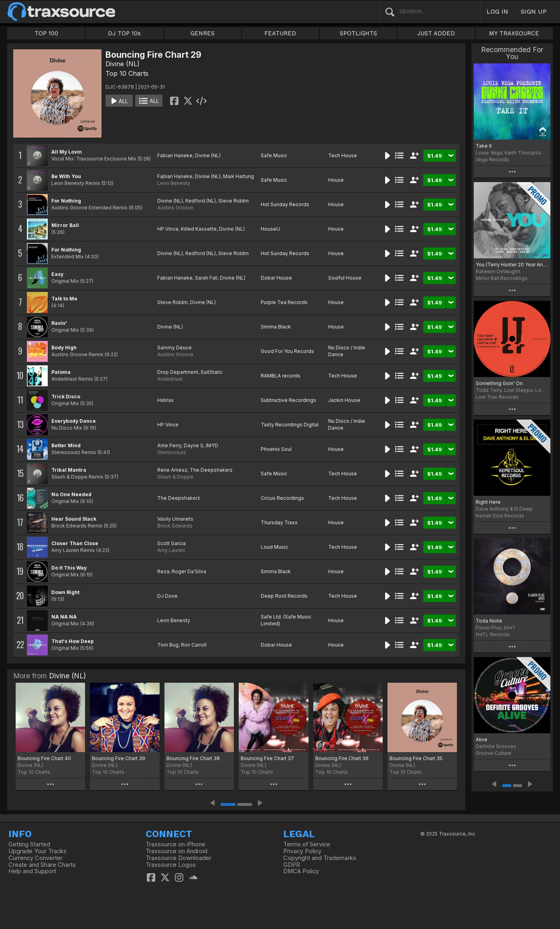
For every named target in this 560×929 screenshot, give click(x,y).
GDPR (292, 865)
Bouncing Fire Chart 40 (44, 758)
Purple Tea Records (284, 302)
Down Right (65, 592)
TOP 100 (46, 33)
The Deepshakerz (211, 470)
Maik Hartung (238, 176)
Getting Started (29, 844)
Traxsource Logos (171, 865)
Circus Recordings (282, 498)
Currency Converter (36, 858)
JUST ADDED (436, 33)
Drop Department (178, 372)
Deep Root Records (284, 596)
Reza (163, 571)
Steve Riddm (233, 201)
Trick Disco (66, 397)
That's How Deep (73, 641)
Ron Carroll (194, 645)
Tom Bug (168, 645)
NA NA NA (64, 617)
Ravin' (59, 323)
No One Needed (71, 494)
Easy (57, 274)
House (336, 180)
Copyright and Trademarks (320, 858)
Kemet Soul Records (500, 516)
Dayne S (194, 445)
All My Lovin (67, 152)
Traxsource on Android (177, 851)
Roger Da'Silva (189, 571)
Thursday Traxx (279, 522)
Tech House (343, 155)
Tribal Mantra (69, 470)
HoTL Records (493, 634)
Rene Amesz (172, 470)
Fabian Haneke (175, 155)
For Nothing (66, 201)
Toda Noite (489, 621)
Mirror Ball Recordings (502, 278)
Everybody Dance (74, 421)
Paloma (61, 372)
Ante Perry (169, 445)
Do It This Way (69, 568)
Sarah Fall (206, 278)
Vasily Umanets (175, 519)
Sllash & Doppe (175, 477)
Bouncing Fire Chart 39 (119, 758)
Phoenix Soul (276, 449)
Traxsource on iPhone (176, 844)
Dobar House (276, 278)
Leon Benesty (174, 183)
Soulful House (345, 278)
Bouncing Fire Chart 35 (416, 758)
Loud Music (274, 547)
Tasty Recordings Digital (290, 425)
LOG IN (497, 11)
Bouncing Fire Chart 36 (342, 758)
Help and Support (32, 871)
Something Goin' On (499, 383)
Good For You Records (287, 351)
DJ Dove (167, 596)
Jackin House (344, 400)
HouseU (270, 229)
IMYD (212, 445)
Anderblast (170, 379)
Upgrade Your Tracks (38, 851)
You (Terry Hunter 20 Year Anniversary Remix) (512, 265)
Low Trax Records (497, 397)
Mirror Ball (65, 225)
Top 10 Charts (127, 73)
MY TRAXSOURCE (514, 33)
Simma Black (276, 327)
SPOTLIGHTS (358, 33)
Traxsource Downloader (179, 858)
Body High (64, 348)
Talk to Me (64, 299)
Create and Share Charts (42, 865)
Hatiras (165, 400)
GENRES (203, 33)
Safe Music (274, 155)
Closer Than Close (75, 543)
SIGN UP (534, 11)
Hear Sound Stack (74, 519)
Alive (482, 739)
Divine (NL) (123, 64)
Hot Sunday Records (285, 204)
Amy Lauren (171, 550)
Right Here (488, 502)
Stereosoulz (172, 452)
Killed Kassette (199, 229)
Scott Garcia (171, 543)
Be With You (66, 176)
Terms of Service (307, 844)
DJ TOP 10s (124, 33)
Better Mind (66, 445)
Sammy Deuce (174, 348)
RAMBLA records (281, 376)
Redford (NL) (201, 201)
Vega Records (492, 159)
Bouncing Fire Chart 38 (193, 758)
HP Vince (168, 229)
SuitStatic (212, 372)
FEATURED (280, 33)
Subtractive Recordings (288, 400)
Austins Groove (175, 208)
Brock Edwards (175, 526)
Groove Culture (494, 753)
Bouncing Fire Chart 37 (267, 758)
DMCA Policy (301, 871)
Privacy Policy (302, 851)
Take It (484, 146)
